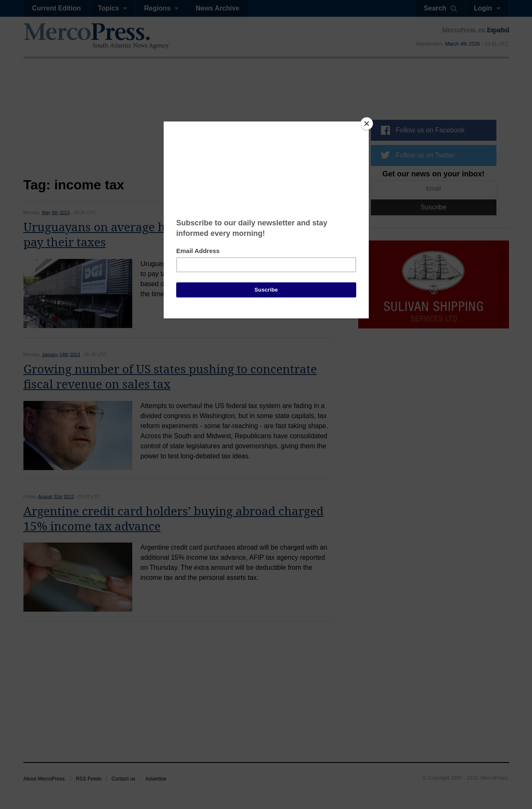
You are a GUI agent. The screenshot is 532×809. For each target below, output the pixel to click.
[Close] (367, 124)
